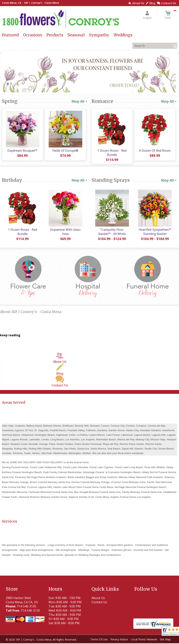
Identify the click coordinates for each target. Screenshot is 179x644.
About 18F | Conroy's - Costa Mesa (31, 312)
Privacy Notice (119, 640)
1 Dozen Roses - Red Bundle (112, 153)
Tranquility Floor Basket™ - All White (112, 232)
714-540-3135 (26, 607)
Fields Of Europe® (65, 151)
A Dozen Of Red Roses (155, 151)
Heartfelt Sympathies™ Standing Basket (155, 232)
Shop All (80, 101)
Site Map (165, 640)
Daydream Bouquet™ (22, 151)
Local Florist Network (144, 640)
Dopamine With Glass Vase (65, 232)
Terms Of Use (99, 640)
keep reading (10, 336)
